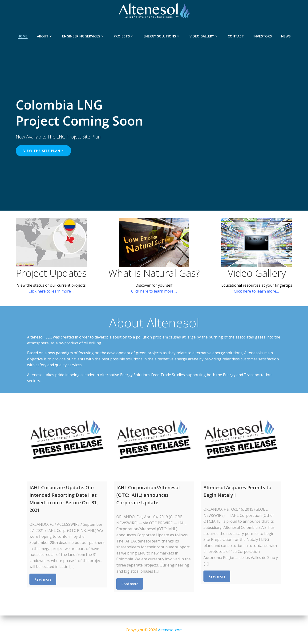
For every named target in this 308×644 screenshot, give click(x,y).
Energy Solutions (162, 35)
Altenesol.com (170, 630)
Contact (236, 35)
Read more (43, 580)
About (45, 35)
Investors (263, 35)
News (286, 35)
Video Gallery (204, 35)
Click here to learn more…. (51, 292)
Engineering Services (83, 35)
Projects (124, 35)
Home (23, 35)
